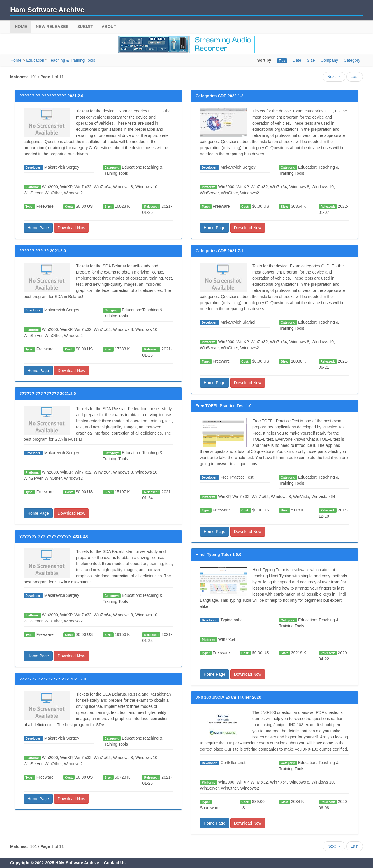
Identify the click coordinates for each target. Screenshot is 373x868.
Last (355, 77)
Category (352, 60)
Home (21, 27)
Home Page (38, 228)
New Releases (52, 27)
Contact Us (115, 863)
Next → (334, 77)
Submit (85, 27)
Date (297, 60)
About (109, 27)
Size (311, 60)
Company (329, 60)
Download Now (71, 228)
